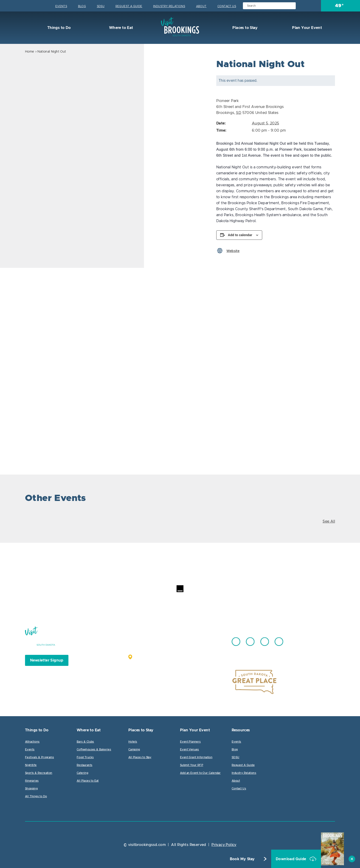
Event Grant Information (196, 757)
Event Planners (190, 742)
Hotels (133, 742)
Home (30, 52)
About (201, 6)
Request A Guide (129, 6)
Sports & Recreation (39, 773)
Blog (82, 6)
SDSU (101, 6)
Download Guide (291, 859)
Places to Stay (245, 28)
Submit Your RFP (192, 765)
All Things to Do (36, 796)
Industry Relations (169, 6)
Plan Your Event (307, 28)
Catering (82, 773)
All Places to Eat (88, 781)
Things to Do (58, 28)
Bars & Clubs (85, 742)
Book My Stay (242, 859)
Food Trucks (85, 757)
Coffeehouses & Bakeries (94, 749)
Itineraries (32, 781)
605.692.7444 (191, 639)
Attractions (32, 742)
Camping (134, 749)
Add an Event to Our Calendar (200, 773)
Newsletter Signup (47, 660)
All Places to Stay (140, 757)
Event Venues (190, 749)
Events (61, 6)
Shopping (31, 789)
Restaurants (84, 765)
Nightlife (31, 765)
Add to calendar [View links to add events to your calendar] (240, 235)
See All (329, 521)
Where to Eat (120, 28)
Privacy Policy (224, 845)
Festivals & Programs (39, 757)
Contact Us (227, 6)
